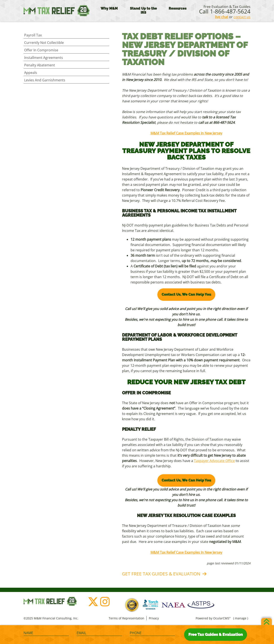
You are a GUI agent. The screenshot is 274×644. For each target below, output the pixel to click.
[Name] (46, 633)
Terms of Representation (127, 618)
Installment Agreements (44, 58)
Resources (178, 8)
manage (241, 618)
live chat (222, 17)
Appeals (31, 73)
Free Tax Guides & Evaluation (216, 634)
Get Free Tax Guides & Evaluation (161, 574)
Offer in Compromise (41, 50)
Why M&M (109, 8)
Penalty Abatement (40, 65)
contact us (242, 17)
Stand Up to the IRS (143, 10)
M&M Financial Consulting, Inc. (57, 11)
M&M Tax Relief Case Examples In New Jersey (186, 133)
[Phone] (152, 633)
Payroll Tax (33, 35)
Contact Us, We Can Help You (186, 294)
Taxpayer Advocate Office (214, 461)
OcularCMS (222, 618)
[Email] (99, 633)
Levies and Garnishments (45, 80)
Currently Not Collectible (44, 43)
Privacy (154, 618)
